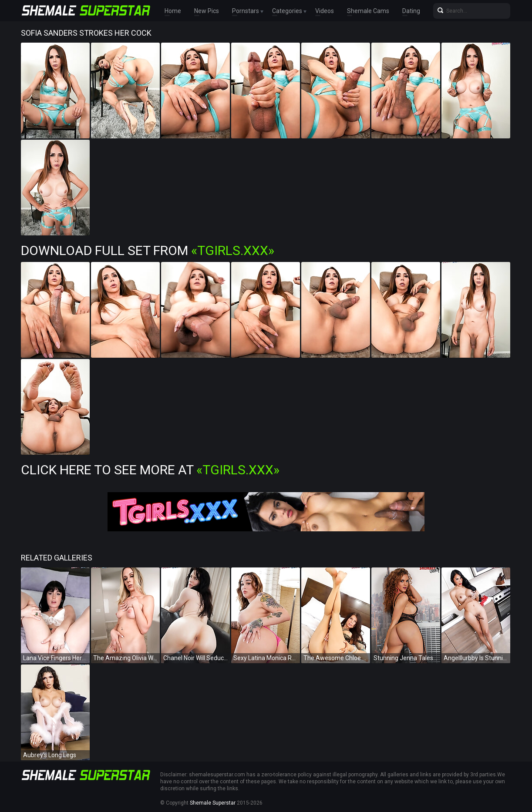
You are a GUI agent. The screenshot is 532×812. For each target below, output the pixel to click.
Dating (411, 11)
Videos (325, 11)
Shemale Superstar (213, 803)
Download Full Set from (148, 250)
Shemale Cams (368, 11)
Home (173, 11)
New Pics (207, 11)
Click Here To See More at (150, 470)
